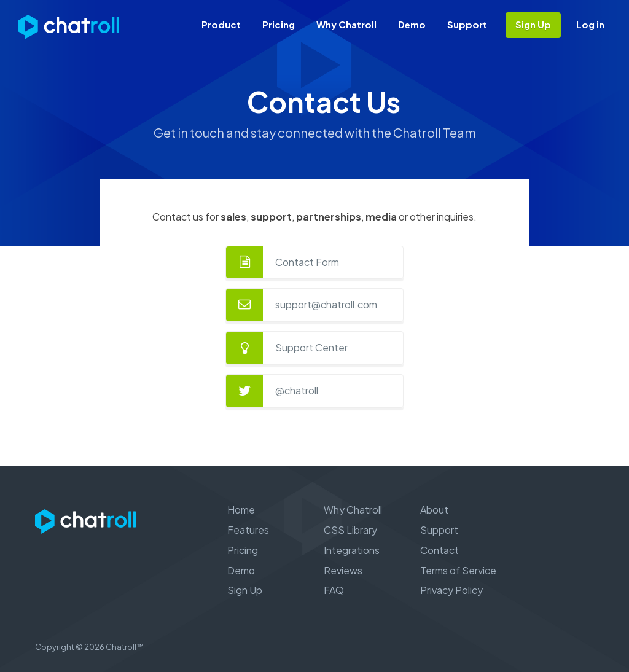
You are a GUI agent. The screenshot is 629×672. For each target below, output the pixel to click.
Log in (590, 24)
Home (241, 510)
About (434, 510)
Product (221, 24)
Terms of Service (458, 570)
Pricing (279, 24)
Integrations (352, 550)
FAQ (334, 590)
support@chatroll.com (326, 304)
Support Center (311, 347)
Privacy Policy (451, 590)
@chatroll (297, 390)
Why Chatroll (346, 24)
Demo (412, 24)
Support (467, 24)
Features (248, 530)
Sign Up (533, 24)
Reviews (343, 570)
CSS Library (350, 530)
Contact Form (307, 262)
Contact (440, 550)
